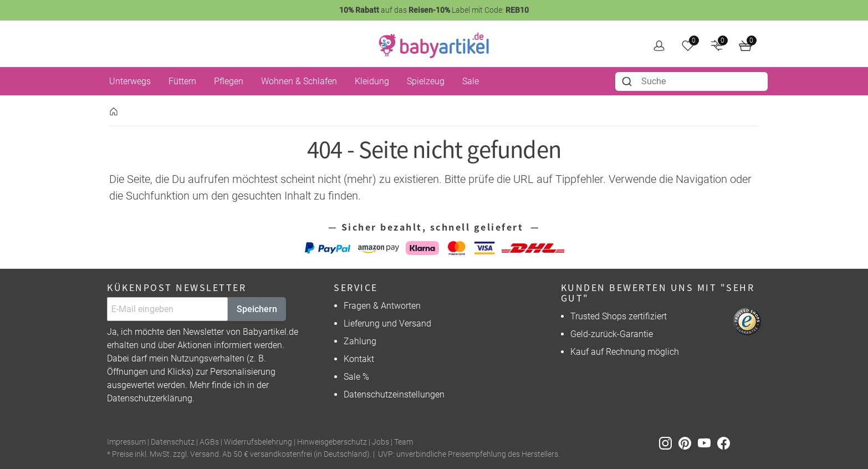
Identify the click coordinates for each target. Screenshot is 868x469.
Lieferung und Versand (387, 323)
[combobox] (691, 81)
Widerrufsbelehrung (258, 442)
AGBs (209, 442)
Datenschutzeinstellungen (394, 394)
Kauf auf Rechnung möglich (625, 352)
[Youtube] (708, 443)
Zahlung (360, 341)
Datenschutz (173, 442)
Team (404, 442)
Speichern (257, 309)
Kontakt (359, 359)
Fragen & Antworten (382, 306)
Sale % (356, 377)
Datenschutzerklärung (150, 398)
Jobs (381, 442)
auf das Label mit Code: (434, 10)
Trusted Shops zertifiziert (619, 316)
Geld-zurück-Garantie (612, 334)
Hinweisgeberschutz (332, 442)
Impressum (126, 442)
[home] (434, 45)
